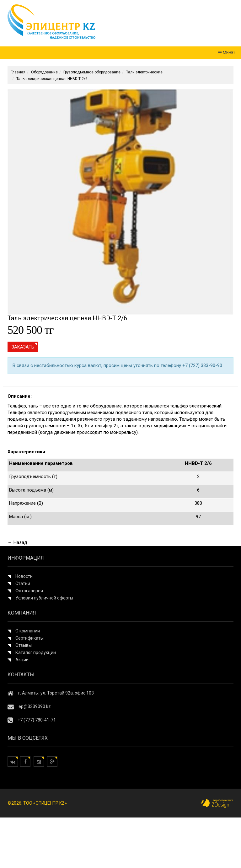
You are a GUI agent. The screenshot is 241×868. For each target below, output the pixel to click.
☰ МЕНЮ (226, 53)
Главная (18, 72)
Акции (22, 660)
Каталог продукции (36, 652)
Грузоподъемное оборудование (92, 72)
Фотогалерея (29, 591)
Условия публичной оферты (44, 598)
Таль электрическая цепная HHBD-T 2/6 (52, 79)
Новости (24, 576)
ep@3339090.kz (35, 706)
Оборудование (44, 72)
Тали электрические (144, 72)
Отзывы (24, 645)
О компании (28, 631)
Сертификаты (29, 638)
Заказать (23, 347)
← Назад (17, 542)
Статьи (23, 583)
